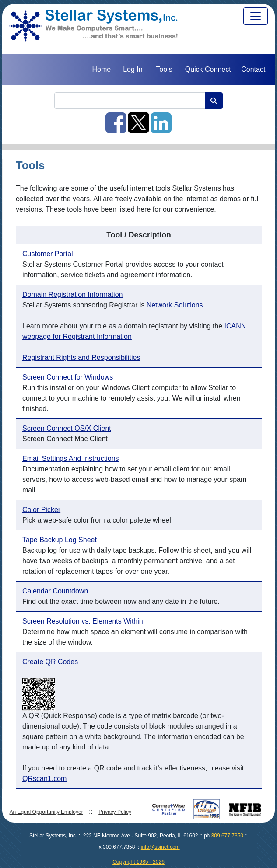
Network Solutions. (176, 305)
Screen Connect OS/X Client (67, 428)
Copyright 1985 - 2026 (138, 862)
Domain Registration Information (72, 295)
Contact (253, 69)
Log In (133, 69)
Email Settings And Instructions (71, 458)
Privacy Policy (115, 812)
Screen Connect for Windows (68, 377)
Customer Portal (48, 254)
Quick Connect (208, 69)
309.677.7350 (227, 836)
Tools (164, 69)
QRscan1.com (44, 779)
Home (101, 69)
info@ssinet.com (160, 847)
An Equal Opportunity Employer (46, 812)
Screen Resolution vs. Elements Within (83, 621)
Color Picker (41, 510)
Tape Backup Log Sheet (60, 540)
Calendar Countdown (55, 591)
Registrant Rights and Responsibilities (81, 357)
